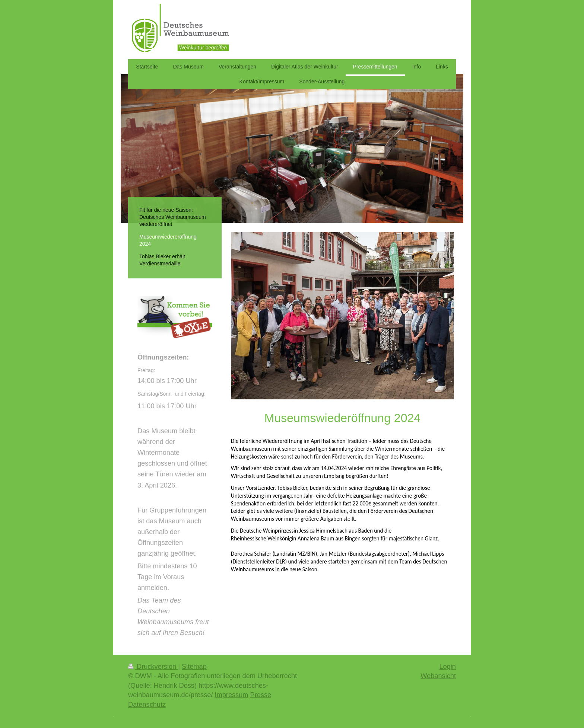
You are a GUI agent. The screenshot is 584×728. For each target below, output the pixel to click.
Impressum (232, 695)
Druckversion (153, 667)
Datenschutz (147, 705)
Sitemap (194, 667)
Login (447, 667)
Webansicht (438, 676)
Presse (261, 695)
